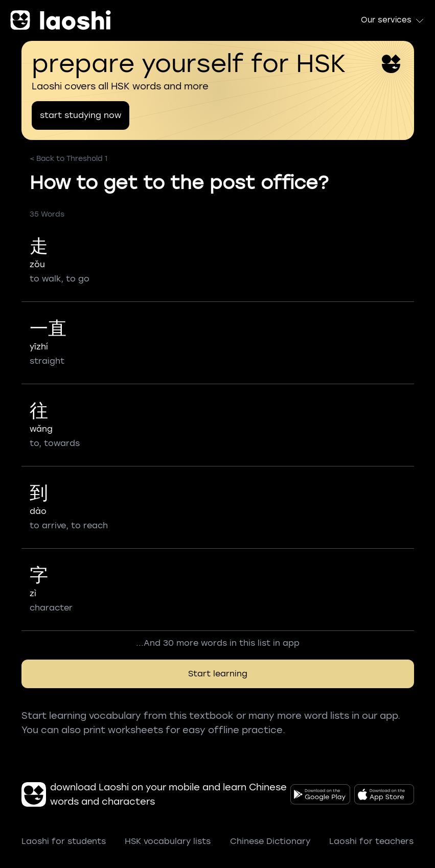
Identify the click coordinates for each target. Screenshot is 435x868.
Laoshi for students (64, 841)
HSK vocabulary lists (168, 841)
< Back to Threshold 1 (68, 159)
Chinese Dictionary (270, 841)
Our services (393, 20)
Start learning (218, 674)
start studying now (81, 115)
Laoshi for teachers (371, 841)
